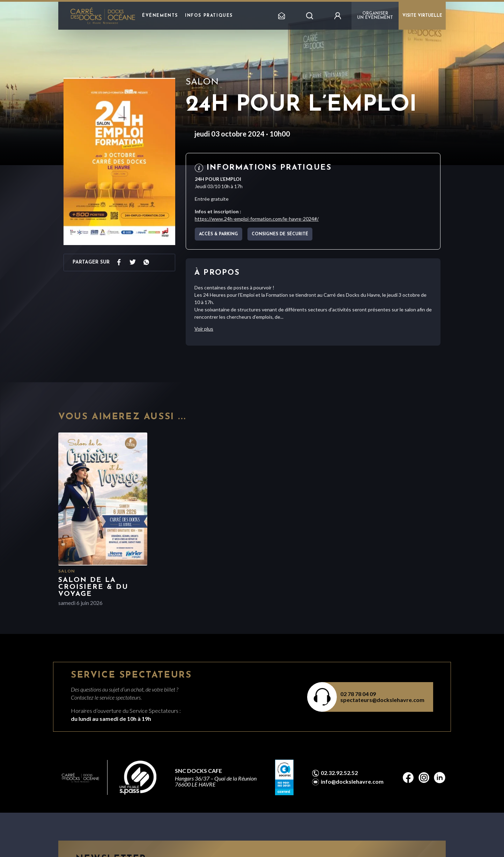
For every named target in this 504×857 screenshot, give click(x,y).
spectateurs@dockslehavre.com (382, 700)
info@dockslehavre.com (352, 782)
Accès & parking (218, 234)
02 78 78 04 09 (358, 694)
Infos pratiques (209, 16)
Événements (160, 16)
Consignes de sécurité (280, 234)
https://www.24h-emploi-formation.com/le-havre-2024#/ (257, 219)
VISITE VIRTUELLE (422, 16)
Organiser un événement (375, 16)
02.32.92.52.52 (339, 773)
